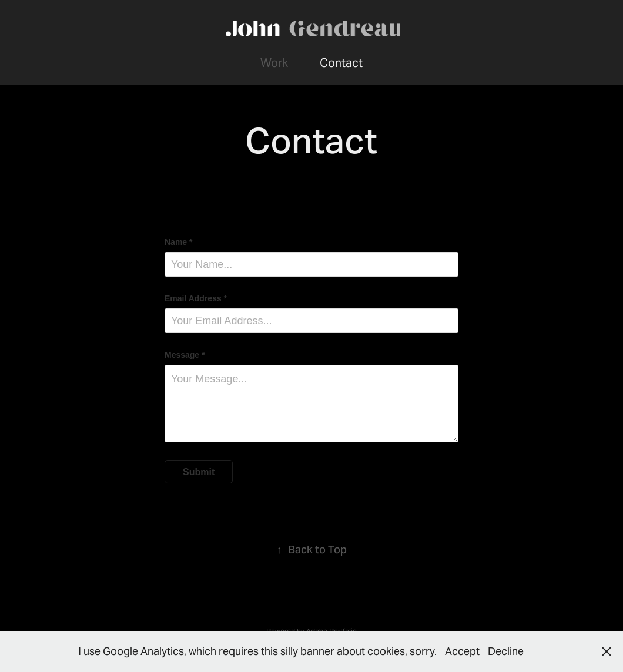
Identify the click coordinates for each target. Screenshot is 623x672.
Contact (341, 63)
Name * (178, 242)
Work (274, 63)
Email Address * (196, 298)
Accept (462, 651)
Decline (506, 651)
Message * (185, 355)
